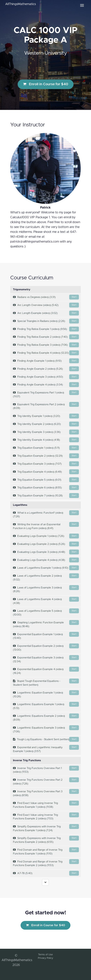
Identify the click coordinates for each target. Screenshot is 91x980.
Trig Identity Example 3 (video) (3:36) (46, 432)
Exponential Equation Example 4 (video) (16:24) (46, 671)
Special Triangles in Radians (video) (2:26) (46, 321)
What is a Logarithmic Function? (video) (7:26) (46, 514)
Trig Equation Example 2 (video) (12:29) (46, 456)
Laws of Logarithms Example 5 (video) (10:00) (46, 612)
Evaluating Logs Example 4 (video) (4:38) (46, 560)
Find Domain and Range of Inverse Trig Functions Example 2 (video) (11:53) (46, 863)
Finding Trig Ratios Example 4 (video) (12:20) (46, 353)
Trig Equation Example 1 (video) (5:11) (46, 448)
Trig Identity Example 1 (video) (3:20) (46, 416)
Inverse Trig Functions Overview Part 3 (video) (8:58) (46, 793)
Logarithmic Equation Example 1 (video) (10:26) (46, 694)
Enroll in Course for (46, 84)
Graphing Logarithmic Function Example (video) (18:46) (46, 624)
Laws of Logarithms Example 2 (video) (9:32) (46, 577)
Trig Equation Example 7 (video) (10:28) (46, 496)
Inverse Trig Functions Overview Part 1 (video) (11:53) (46, 770)
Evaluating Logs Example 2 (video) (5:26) (46, 544)
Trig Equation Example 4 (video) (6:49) (46, 472)
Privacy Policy (45, 958)
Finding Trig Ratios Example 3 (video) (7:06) (46, 345)
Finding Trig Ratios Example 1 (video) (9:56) (46, 329)
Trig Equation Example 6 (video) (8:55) (46, 488)
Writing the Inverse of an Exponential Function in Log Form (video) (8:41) (46, 526)
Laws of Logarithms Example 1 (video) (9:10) (46, 568)
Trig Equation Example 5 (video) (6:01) (46, 480)
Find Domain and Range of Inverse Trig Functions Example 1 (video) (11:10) (46, 851)
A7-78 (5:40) (46, 873)
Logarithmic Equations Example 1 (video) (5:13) (46, 706)
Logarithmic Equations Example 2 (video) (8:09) (46, 717)
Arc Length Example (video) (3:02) (46, 313)
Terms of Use (45, 955)
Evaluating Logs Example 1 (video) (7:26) (46, 536)
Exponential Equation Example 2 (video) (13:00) (46, 647)
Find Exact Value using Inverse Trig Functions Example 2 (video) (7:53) (46, 816)
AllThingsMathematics (21, 4)
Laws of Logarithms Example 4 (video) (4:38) (46, 601)
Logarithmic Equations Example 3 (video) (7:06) (46, 729)
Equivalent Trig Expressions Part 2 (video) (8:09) (46, 406)
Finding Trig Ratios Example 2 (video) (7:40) (46, 337)
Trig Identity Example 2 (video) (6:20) (46, 424)
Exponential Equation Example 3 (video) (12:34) (46, 659)
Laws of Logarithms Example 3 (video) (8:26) (46, 589)
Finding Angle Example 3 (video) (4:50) (46, 377)
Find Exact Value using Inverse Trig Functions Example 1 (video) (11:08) (46, 804)
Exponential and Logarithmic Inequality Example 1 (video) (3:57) (46, 749)
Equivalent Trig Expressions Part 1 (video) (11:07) (46, 394)
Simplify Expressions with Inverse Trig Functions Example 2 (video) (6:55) (46, 840)
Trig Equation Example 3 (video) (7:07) (46, 464)
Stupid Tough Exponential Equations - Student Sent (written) (46, 682)
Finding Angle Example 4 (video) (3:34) (46, 385)
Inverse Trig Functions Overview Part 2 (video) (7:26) (46, 781)
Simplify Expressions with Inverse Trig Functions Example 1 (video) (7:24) (46, 828)
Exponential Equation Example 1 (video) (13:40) (46, 636)
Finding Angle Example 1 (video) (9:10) (46, 361)
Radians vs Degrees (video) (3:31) (46, 297)
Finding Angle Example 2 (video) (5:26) (46, 369)
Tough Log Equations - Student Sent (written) (46, 739)
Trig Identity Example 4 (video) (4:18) (46, 440)
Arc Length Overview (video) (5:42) (46, 305)
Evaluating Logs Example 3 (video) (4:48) (46, 552)
